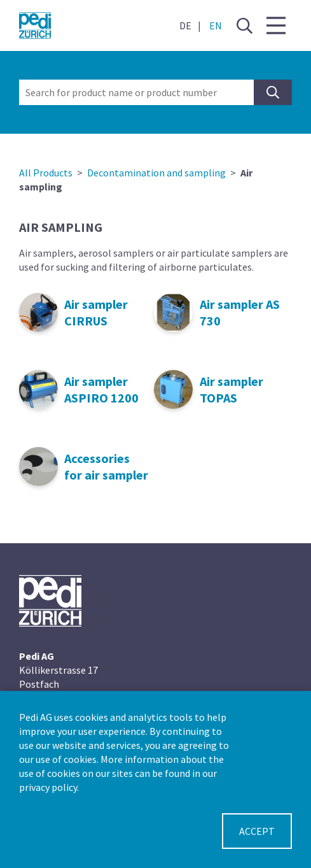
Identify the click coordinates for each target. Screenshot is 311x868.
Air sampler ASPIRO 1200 (101, 389)
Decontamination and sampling (156, 173)
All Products (46, 173)
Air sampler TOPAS (232, 389)
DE (185, 25)
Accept (257, 831)
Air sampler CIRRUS (96, 312)
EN (216, 25)
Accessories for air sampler (106, 466)
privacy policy (48, 787)
